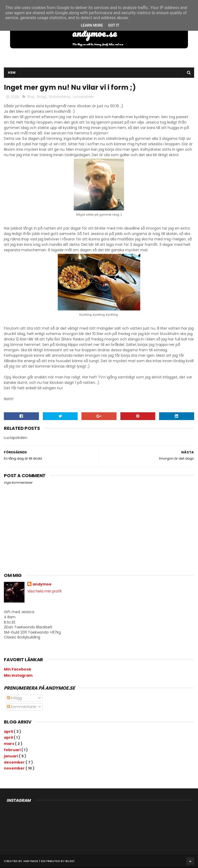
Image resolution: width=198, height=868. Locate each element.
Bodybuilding (60, 97)
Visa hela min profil (44, 592)
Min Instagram (18, 676)
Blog (31, 97)
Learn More (92, 25)
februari (13, 750)
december (15, 763)
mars (9, 744)
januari (11, 756)
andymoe (42, 585)
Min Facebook (18, 669)
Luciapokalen (84, 97)
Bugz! (70, 862)
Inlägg (14, 698)
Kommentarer (22, 707)
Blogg (42, 97)
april (9, 732)
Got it (114, 25)
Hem (12, 73)
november (15, 769)
